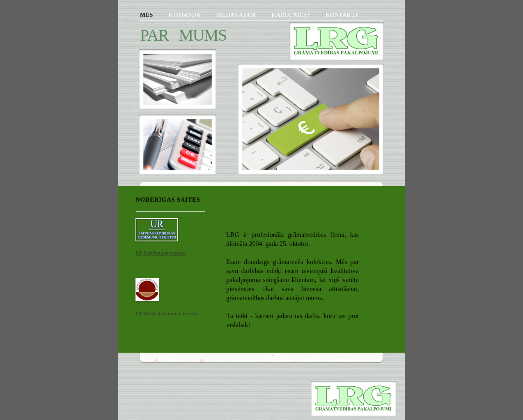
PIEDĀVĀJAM (236, 15)
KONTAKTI (341, 15)
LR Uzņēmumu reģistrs (161, 253)
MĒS (147, 15)
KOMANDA (185, 15)
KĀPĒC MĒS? (291, 15)
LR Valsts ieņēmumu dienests (167, 313)
